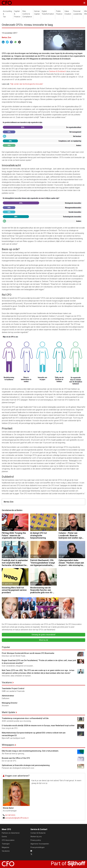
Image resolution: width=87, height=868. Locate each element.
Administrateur (8, 696)
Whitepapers (8, 745)
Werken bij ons (36, 837)
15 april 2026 (7, 529)
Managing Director (10, 703)
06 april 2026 (64, 556)
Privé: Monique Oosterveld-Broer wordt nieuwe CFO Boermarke (28, 653)
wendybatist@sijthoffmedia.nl (17, 818)
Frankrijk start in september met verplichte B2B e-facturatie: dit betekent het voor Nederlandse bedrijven (15, 563)
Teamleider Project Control (13, 688)
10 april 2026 (64, 529)
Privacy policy (36, 840)
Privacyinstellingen (37, 847)
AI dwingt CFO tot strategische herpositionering (39, 535)
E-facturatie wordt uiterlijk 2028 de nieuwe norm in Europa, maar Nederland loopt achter (38, 726)
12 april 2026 (36, 529)
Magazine (5, 847)
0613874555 (10, 815)
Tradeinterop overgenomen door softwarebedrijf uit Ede (25, 718)
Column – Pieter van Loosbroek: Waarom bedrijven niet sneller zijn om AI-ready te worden (70, 535)
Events (4, 837)
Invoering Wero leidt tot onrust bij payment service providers (14, 590)
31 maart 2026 (37, 584)
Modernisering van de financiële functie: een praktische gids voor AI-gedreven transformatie (41, 590)
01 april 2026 (7, 584)
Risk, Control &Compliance (27, 14)
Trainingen (6, 844)
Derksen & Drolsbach (58, 71)
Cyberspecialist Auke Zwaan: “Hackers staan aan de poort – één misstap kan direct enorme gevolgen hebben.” (71, 563)
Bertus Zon (6, 37)
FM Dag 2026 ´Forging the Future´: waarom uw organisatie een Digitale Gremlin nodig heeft (14, 535)
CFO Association (8, 840)
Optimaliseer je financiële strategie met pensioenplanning (26, 765)
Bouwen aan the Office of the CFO (16, 758)
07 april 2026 (7, 556)
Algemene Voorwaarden (40, 844)
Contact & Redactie (38, 833)
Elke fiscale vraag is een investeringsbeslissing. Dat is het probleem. (30, 751)
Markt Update (9, 712)
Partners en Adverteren (11, 833)
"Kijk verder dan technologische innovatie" (27, 84)
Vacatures (7, 682)
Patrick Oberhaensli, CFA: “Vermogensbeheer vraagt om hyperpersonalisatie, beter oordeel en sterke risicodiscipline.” (43, 563)
